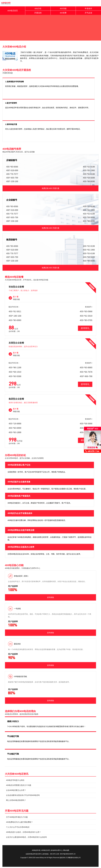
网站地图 (66, 850)
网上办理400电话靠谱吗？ (16, 800)
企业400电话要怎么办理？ (16, 790)
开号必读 (88, 13)
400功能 (63, 8)
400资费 (63, 13)
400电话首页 (13, 11)
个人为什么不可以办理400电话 (18, 827)
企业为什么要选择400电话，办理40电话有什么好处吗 (26, 837)
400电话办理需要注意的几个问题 (19, 785)
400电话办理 (45, 850)
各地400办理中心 (56, 850)
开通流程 (38, 13)
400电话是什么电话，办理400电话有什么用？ (23, 832)
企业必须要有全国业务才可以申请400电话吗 (23, 795)
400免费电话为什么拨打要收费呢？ (19, 822)
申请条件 (88, 8)
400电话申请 (36, 850)
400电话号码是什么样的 (15, 780)
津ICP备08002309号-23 (68, 854)
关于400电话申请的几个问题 (17, 817)
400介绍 (38, 8)
